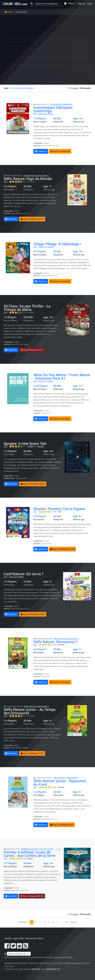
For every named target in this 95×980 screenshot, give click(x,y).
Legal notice (18, 938)
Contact (8, 938)
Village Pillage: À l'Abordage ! (57, 244)
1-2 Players (10, 863)
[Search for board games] (49, 4)
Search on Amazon (60, 151)
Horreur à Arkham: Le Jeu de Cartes (37, 849)
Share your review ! (46, 114)
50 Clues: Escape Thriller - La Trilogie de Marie (27, 308)
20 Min (27, 186)
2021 (35, 114)
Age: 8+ (77, 516)
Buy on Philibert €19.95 (33, 614)
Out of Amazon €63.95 (32, 896)
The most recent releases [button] (22, 88)
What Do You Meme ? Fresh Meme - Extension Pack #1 (62, 377)
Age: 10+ (78, 251)
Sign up (81, 3)
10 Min (27, 582)
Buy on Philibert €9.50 (32, 219)
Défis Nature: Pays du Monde (28, 179)
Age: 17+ (78, 386)
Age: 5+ (48, 721)
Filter (52, 73)
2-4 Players (40, 516)
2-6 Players (10, 186)
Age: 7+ (48, 186)
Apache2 (36, 969)
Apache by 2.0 (53, 969)
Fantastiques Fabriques (61, 104)
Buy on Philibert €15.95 (62, 549)
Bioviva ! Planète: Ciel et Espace (59, 509)
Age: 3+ (48, 582)
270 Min (28, 317)
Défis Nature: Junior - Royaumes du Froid (60, 783)
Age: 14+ (78, 118)
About (41, 938)
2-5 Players (40, 251)
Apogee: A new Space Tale (25, 443)
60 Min (57, 118)
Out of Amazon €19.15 (32, 350)
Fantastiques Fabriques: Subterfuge (53, 109)
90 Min (27, 863)
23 (66, 922)
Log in (90, 3)
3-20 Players (41, 386)
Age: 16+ (48, 317)
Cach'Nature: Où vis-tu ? (24, 574)
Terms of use (31, 938)
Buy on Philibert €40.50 (33, 484)
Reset (9, 73)
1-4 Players (10, 582)
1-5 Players (40, 118)
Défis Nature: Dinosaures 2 (36, 176)
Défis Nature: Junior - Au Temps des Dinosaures (30, 711)
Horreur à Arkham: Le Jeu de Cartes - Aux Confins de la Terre (30, 854)
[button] (65, 4)
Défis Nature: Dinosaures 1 (56, 642)
